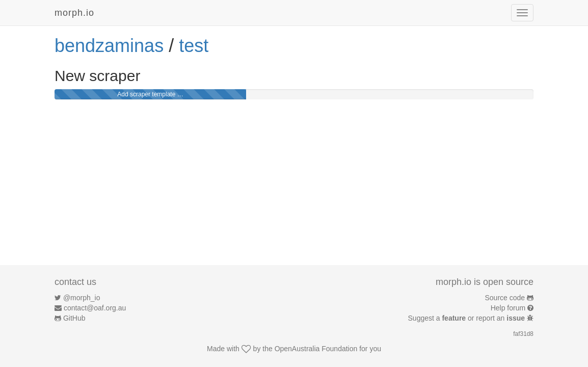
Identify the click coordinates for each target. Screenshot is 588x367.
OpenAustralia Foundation (316, 349)
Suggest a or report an (467, 318)
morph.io (74, 13)
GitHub (74, 318)
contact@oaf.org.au (95, 308)
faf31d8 (523, 334)
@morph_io (82, 298)
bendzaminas (109, 46)
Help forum (508, 308)
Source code (505, 298)
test (194, 46)
